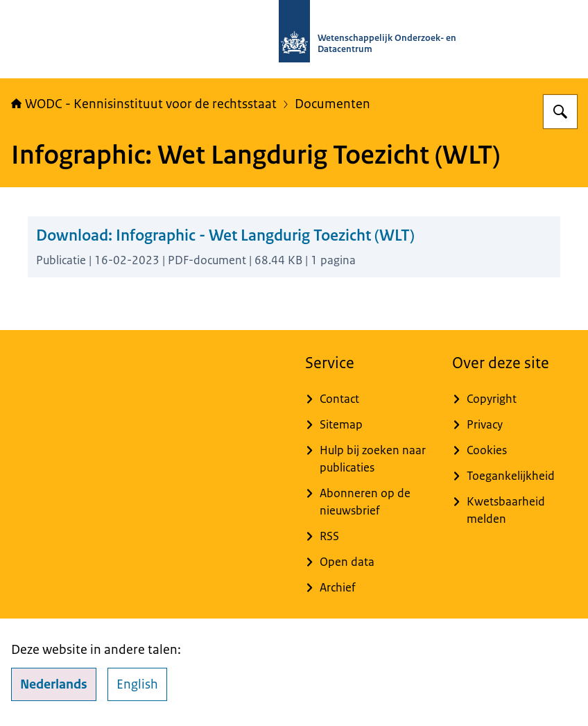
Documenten (332, 104)
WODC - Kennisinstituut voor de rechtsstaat (144, 104)
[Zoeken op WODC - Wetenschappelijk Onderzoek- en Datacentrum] (560, 112)
